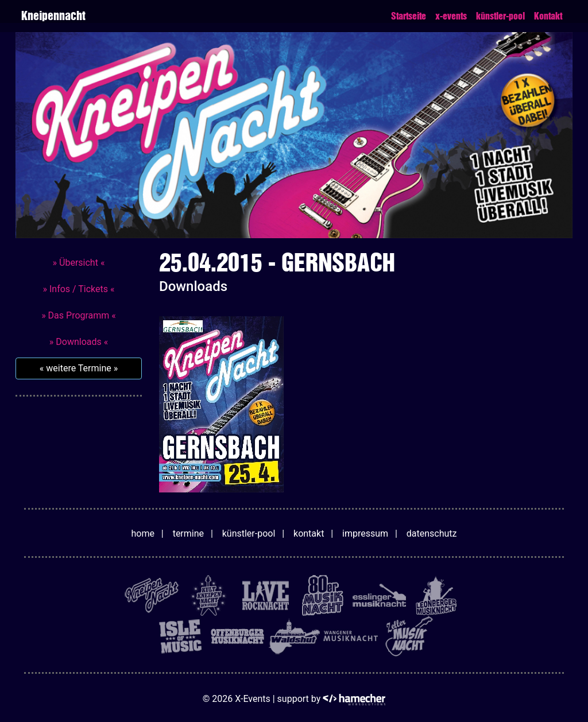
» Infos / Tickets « (78, 289)
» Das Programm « (79, 315)
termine (188, 533)
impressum (365, 533)
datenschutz (432, 533)
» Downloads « (79, 342)
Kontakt (548, 16)
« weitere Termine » (79, 368)
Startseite (409, 16)
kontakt (309, 533)
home (143, 533)
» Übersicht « (79, 263)
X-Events (252, 699)
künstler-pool (500, 16)
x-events (451, 16)
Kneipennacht (53, 16)
